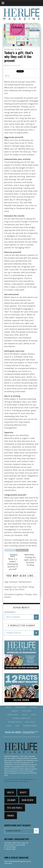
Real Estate (30, 722)
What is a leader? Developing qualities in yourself (13, 564)
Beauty (9, 707)
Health (24, 715)
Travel (9, 726)
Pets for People (15, 722)
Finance (15, 711)
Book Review (21, 707)
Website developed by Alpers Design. (16, 781)
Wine (17, 726)
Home (34, 715)
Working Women (13, 49)
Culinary (33, 707)
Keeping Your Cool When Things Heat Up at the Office (19, 588)
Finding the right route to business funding (30, 561)
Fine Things (27, 711)
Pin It (7, 76)
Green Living (12, 715)
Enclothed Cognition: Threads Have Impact (21, 596)
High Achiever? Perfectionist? (18, 582)
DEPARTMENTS (10, 612)
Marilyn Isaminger (14, 65)
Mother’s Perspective (21, 718)
